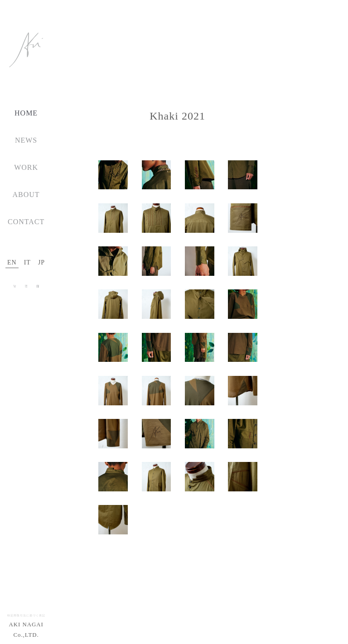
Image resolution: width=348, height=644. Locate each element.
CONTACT (26, 222)
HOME (26, 113)
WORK (26, 167)
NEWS (26, 140)
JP (41, 262)
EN (12, 262)
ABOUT (26, 195)
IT (27, 262)
